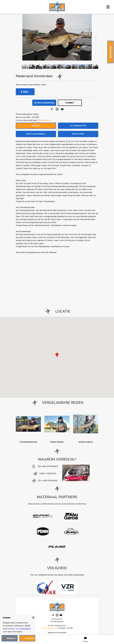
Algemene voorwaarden (57, 632)
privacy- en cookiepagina (19, 629)
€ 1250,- (25, 92)
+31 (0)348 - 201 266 (65, 628)
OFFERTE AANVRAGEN (44, 103)
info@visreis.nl (44, 120)
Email (85, 640)
